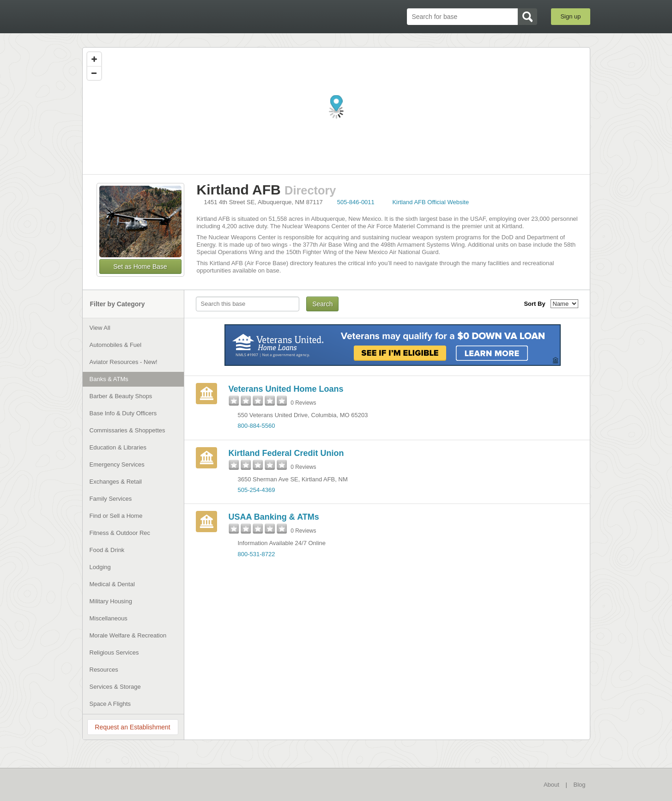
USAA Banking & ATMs (274, 517)
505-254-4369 (257, 490)
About (551, 785)
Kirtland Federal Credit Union (286, 453)
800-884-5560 (257, 426)
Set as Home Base (140, 267)
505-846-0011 (356, 202)
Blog (579, 785)
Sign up (570, 16)
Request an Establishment (132, 727)
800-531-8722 (257, 554)
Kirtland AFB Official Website (430, 202)
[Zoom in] (94, 59)
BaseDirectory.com (150, 16)
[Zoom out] (94, 73)
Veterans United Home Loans (286, 389)
